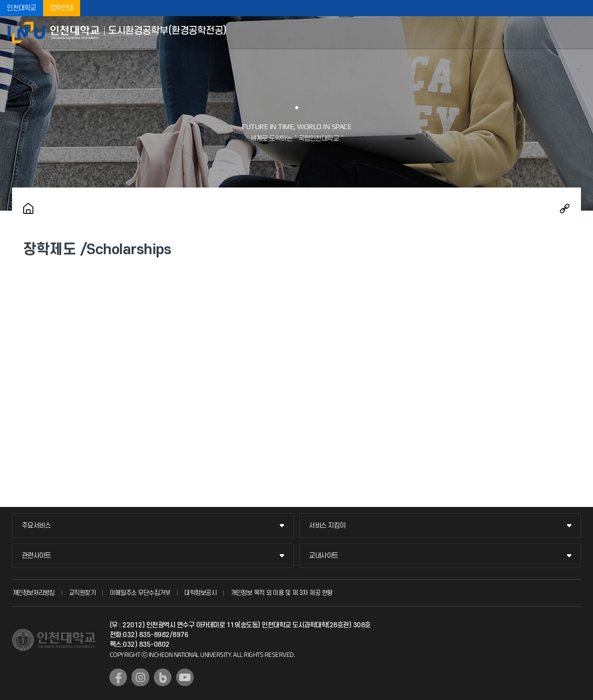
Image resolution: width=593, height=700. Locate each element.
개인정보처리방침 (33, 593)
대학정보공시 (200, 593)
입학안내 (62, 8)
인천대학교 (22, 8)
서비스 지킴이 (327, 526)
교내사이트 (324, 556)
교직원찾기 (82, 593)
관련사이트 (36, 556)
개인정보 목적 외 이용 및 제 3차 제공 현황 (282, 593)
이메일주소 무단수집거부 (140, 593)
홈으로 (28, 208)
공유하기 (565, 208)
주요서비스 (36, 526)
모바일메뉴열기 (579, 32)
